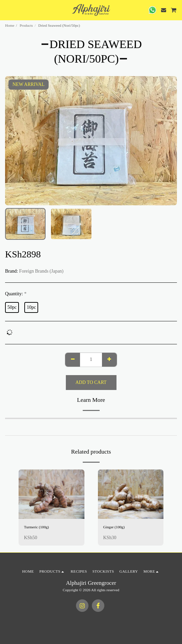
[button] (7, 10)
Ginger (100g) (114, 527)
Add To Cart (91, 382)
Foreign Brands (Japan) (41, 271)
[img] (51, 494)
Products (26, 25)
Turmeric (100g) (36, 527)
